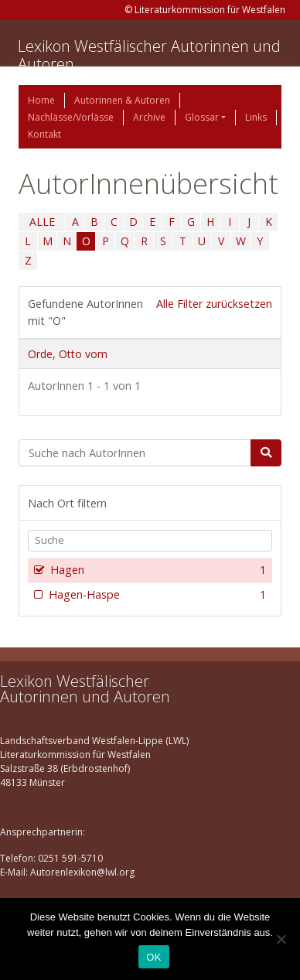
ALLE (42, 222)
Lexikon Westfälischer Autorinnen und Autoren (149, 55)
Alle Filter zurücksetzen (214, 304)
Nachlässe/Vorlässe (71, 117)
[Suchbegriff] (135, 453)
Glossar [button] (202, 117)
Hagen (157, 570)
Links (256, 117)
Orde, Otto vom (68, 354)
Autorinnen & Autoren (122, 100)
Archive (149, 117)
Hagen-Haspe (156, 595)
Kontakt (44, 134)
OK (153, 957)
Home (41, 100)
